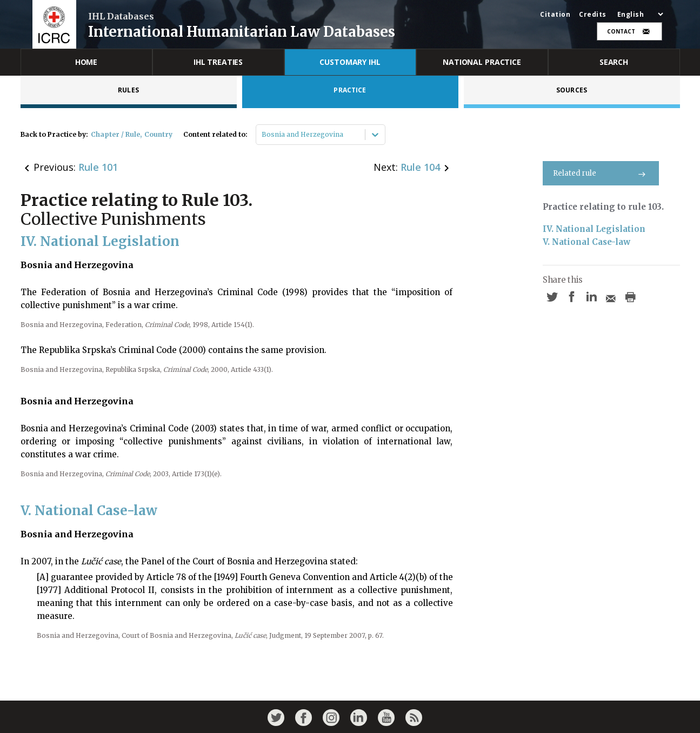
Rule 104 (420, 167)
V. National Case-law (586, 242)
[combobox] (262, 135)
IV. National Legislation (594, 229)
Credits (593, 15)
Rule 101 (98, 167)
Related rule (601, 173)
